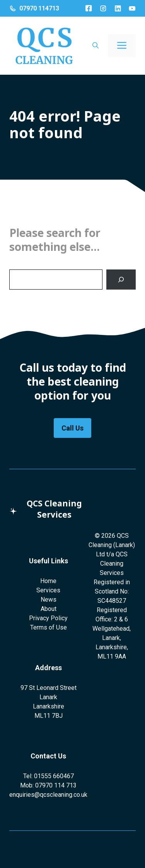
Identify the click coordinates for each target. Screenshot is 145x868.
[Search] (121, 280)
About (49, 609)
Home (48, 581)
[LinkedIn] (118, 9)
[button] (96, 46)
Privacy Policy (48, 618)
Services (48, 590)
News (49, 600)
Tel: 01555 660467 (49, 776)
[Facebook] (89, 8)
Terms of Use (49, 627)
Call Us (72, 428)
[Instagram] (103, 9)
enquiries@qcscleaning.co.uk (48, 795)
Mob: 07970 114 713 (48, 785)
